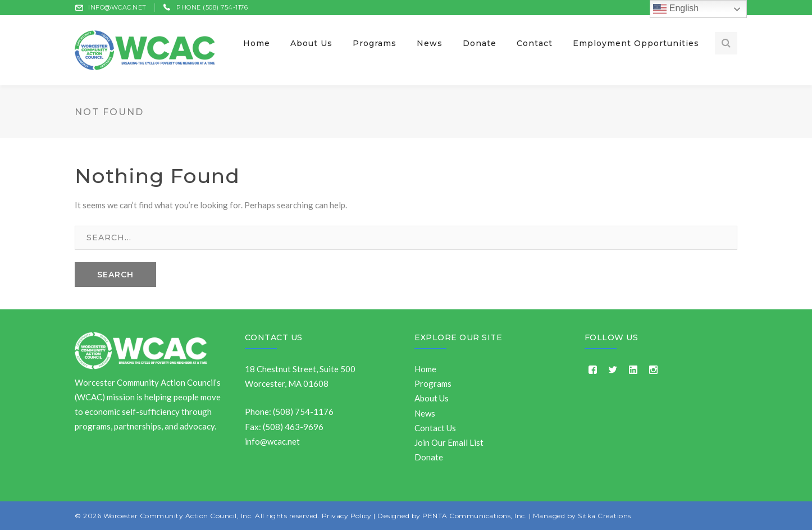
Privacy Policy (347, 516)
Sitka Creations (605, 516)
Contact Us (274, 337)
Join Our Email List (449, 442)
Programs (433, 383)
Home (425, 369)
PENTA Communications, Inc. (475, 516)
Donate (429, 457)
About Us (432, 398)
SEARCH (115, 275)
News (425, 413)
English (676, 9)
